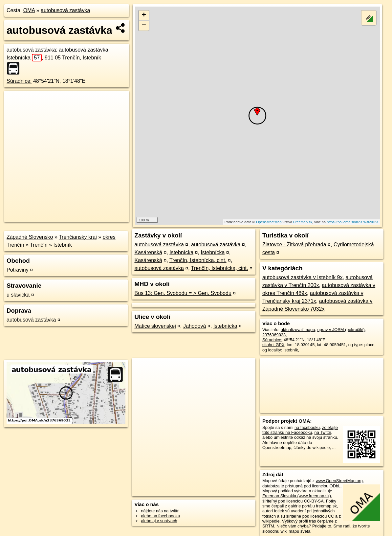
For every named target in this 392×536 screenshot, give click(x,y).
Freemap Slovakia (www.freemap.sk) (297, 496)
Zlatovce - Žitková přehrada (294, 245)
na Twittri (323, 432)
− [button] (144, 26)
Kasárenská (148, 252)
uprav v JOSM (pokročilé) (341, 330)
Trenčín (39, 245)
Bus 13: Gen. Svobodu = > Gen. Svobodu (183, 293)
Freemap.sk (303, 222)
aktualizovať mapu (298, 330)
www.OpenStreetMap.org (339, 481)
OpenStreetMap (269, 222)
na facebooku (307, 427)
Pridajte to (322, 526)
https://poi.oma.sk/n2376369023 (352, 222)
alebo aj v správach (159, 521)
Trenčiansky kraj (78, 237)
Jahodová (195, 326)
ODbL (335, 486)
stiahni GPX (273, 345)
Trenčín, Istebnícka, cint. (198, 260)
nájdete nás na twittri (160, 511)
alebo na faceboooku (160, 516)
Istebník (63, 245)
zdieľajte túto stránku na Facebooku (300, 430)
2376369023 (274, 335)
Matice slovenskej (155, 326)
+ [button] (144, 15)
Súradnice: (19, 81)
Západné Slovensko (30, 237)
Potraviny (18, 270)
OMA (29, 10)
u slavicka (18, 295)
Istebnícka (24, 58)
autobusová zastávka (65, 10)
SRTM (268, 526)
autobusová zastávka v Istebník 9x (303, 277)
